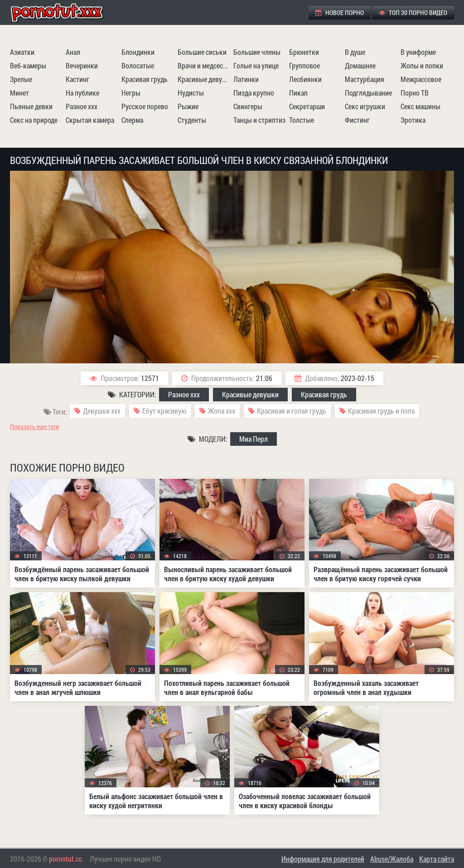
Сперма (132, 120)
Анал (73, 52)
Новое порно (340, 12)
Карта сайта (437, 859)
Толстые (302, 120)
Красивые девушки (204, 79)
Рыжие (188, 106)
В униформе (418, 52)
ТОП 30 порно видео (413, 12)
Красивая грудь (145, 79)
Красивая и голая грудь (292, 411)
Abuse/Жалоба (392, 859)
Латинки (246, 79)
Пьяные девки (31, 106)
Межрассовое (421, 79)
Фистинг (357, 120)
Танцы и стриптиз (259, 120)
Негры (131, 93)
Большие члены (257, 52)
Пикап (298, 93)
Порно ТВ (415, 93)
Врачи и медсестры (204, 65)
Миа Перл (254, 439)
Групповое (304, 65)
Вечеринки (82, 65)
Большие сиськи (202, 52)
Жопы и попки (422, 65)
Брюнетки (304, 52)
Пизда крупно (254, 93)
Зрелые (21, 79)
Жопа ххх (222, 411)
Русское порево (145, 106)
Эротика (413, 120)
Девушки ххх (102, 411)
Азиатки (22, 52)
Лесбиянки (305, 79)
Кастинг (77, 79)
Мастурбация (365, 79)
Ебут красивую (164, 411)
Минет (19, 93)
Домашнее (360, 65)
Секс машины (420, 106)
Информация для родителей (323, 859)
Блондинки (138, 52)
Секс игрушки (365, 106)
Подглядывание (368, 93)
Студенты (192, 120)
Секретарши (307, 106)
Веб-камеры (28, 65)
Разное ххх (82, 106)
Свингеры (248, 106)
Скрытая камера (90, 120)
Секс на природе (34, 120)
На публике (82, 93)
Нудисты (191, 93)
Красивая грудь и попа (381, 411)
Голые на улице (256, 65)
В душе (355, 52)
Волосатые (138, 65)
